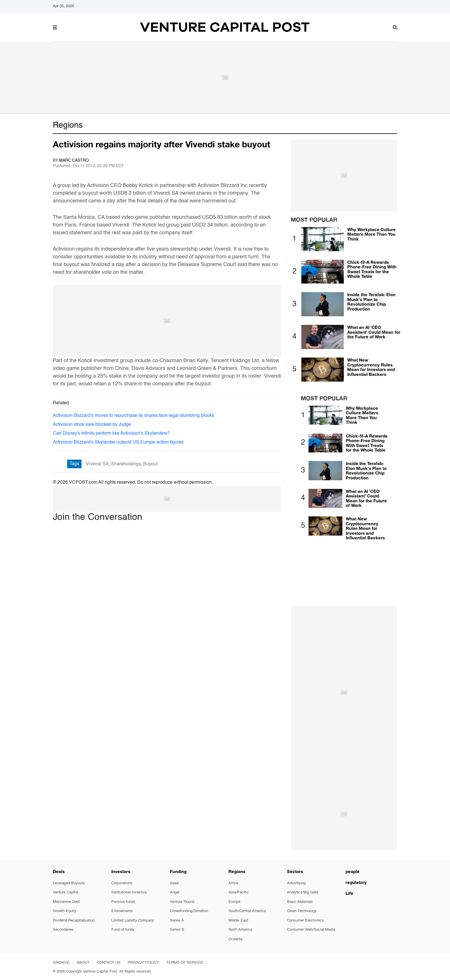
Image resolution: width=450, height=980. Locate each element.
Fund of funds (123, 930)
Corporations (122, 883)
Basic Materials (300, 902)
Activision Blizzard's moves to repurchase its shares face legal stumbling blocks (133, 416)
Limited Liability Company (133, 921)
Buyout (150, 464)
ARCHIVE (61, 963)
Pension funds (123, 902)
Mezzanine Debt (66, 902)
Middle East (238, 921)
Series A (177, 921)
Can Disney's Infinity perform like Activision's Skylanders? (111, 434)
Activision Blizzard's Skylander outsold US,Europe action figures (118, 442)
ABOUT (83, 963)
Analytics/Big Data (302, 892)
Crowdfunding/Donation (189, 911)
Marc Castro (74, 161)
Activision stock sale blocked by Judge (92, 425)
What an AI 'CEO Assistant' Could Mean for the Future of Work (374, 332)
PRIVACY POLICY (143, 963)
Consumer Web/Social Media (311, 930)
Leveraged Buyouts (69, 883)
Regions (68, 125)
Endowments (122, 911)
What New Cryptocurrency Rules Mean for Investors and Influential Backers (371, 367)
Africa (233, 883)
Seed (174, 883)
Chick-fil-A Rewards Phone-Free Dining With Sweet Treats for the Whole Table (372, 269)
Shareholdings (126, 464)
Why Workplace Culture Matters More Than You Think (372, 234)
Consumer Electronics (305, 921)
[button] (55, 27)
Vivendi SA (97, 464)
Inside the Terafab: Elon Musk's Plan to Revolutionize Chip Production (371, 302)
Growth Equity (65, 911)
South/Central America (247, 911)
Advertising (296, 883)
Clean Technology (302, 911)
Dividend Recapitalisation (74, 921)
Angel (175, 892)
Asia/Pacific (238, 892)
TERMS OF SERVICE (185, 963)
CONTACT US (109, 963)
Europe (234, 902)
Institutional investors (129, 892)
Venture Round (182, 902)
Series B (177, 930)
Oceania (235, 939)
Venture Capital (65, 892)
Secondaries (63, 930)
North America (240, 930)
